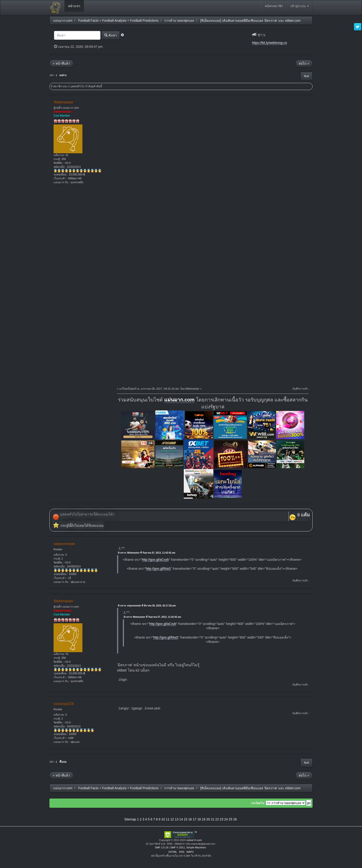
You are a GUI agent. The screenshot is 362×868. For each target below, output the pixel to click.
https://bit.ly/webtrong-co (270, 43)
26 (235, 819)
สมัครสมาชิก (274, 6)
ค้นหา (111, 35)
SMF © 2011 (178, 847)
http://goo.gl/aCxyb (155, 560)
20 (208, 819)
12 (172, 819)
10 (163, 819)
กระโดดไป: (258, 803)
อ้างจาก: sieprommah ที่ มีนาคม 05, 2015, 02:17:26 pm (147, 606)
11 (168, 819)
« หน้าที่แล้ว (61, 63)
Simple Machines (196, 847)
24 (226, 819)
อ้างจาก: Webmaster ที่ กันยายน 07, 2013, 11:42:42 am (147, 553)
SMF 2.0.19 (162, 847)
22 (217, 819)
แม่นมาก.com (179, 400)
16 (190, 819)
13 (177, 819)
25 (231, 819)
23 (222, 819)
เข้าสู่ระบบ (300, 6)
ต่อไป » (304, 63)
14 (181, 819)
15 (186, 819)
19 (204, 819)
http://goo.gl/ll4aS (158, 569)
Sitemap (130, 819)
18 (199, 819)
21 (213, 819)
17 (195, 819)
